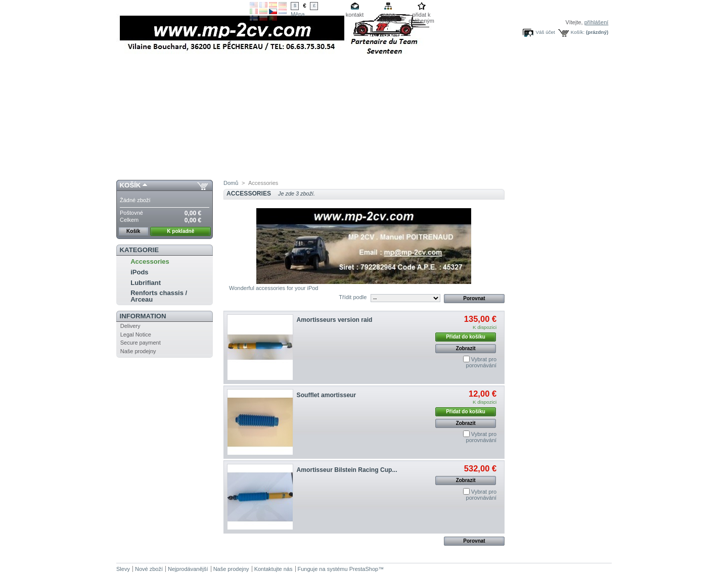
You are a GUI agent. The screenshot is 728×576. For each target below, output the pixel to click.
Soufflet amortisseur (327, 395)
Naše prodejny (138, 351)
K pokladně (180, 231)
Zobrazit (466, 348)
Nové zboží (149, 569)
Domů (231, 183)
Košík (130, 185)
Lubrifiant (146, 283)
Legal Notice (136, 334)
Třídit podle (353, 297)
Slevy (123, 569)
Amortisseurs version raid (335, 320)
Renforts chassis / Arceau (159, 296)
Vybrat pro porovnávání (482, 362)
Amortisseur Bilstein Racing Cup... (347, 470)
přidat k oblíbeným (421, 15)
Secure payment (141, 343)
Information (143, 316)
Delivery (130, 326)
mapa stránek (388, 15)
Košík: (578, 32)
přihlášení (597, 22)
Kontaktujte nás (274, 569)
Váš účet (545, 32)
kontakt (355, 15)
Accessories (150, 261)
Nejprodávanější (188, 569)
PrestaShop (364, 569)
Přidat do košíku (466, 337)
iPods (139, 272)
